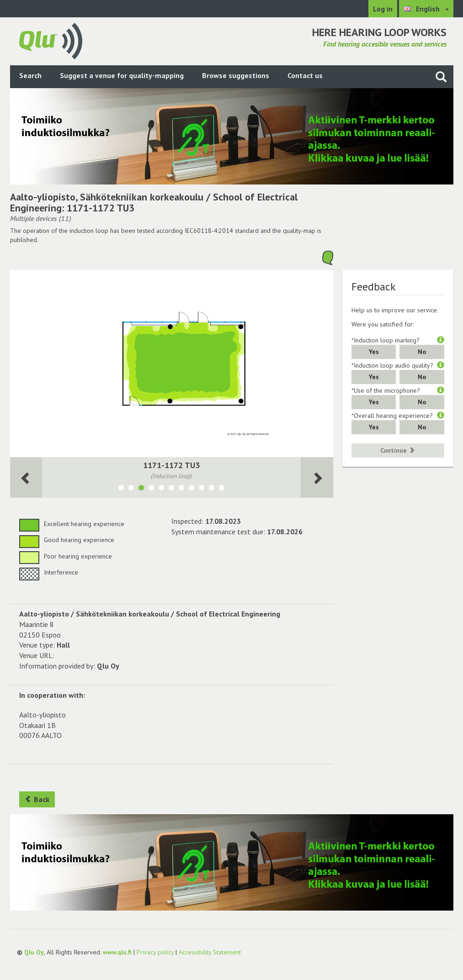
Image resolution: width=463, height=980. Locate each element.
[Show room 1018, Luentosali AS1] (222, 489)
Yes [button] (374, 352)
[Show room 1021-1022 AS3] (121, 489)
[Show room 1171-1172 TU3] (141, 489)
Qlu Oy (34, 952)
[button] (441, 340)
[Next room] (26, 477)
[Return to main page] (51, 40)
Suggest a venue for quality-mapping (122, 75)
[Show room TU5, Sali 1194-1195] (161, 489)
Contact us (305, 75)
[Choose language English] (426, 9)
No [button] (422, 352)
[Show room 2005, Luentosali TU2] (202, 489)
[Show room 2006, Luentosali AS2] (212, 489)
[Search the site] (441, 76)
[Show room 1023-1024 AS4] (131, 489)
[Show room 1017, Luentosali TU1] (192, 489)
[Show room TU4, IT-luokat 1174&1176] (171, 489)
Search (30, 75)
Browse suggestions (236, 75)
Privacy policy (155, 952)
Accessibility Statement (210, 952)
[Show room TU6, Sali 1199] (151, 489)
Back (37, 799)
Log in (383, 9)
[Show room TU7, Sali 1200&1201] (181, 489)
